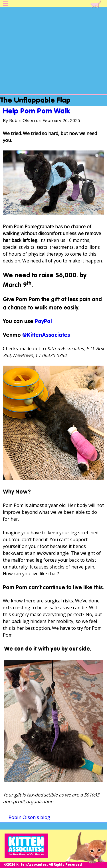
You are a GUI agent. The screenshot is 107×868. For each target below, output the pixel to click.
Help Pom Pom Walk (36, 111)
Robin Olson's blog (29, 817)
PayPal (43, 322)
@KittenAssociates (46, 335)
